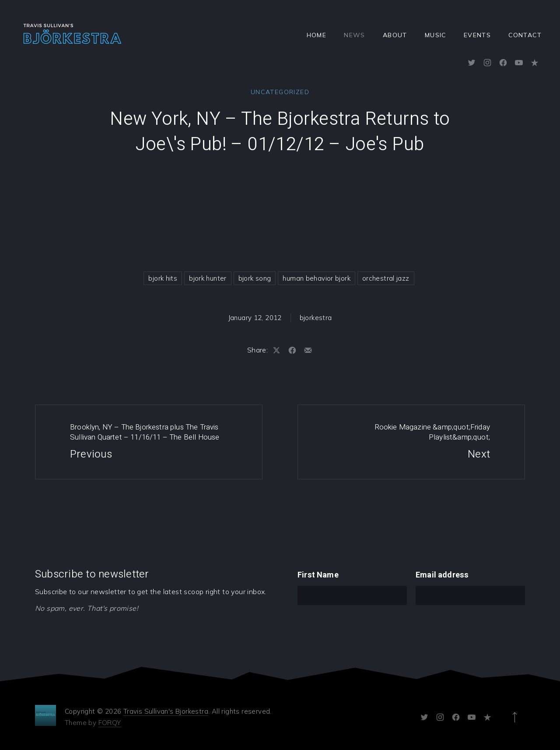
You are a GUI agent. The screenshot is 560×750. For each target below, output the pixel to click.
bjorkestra (316, 318)
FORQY (110, 723)
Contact (525, 35)
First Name (318, 575)
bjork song (255, 278)
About (395, 35)
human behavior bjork (317, 278)
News (355, 35)
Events (477, 35)
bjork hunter (208, 278)
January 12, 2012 (255, 318)
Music (436, 35)
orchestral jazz (386, 278)
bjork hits (163, 278)
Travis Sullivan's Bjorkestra (166, 711)
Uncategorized (280, 92)
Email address (442, 575)
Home (317, 35)
